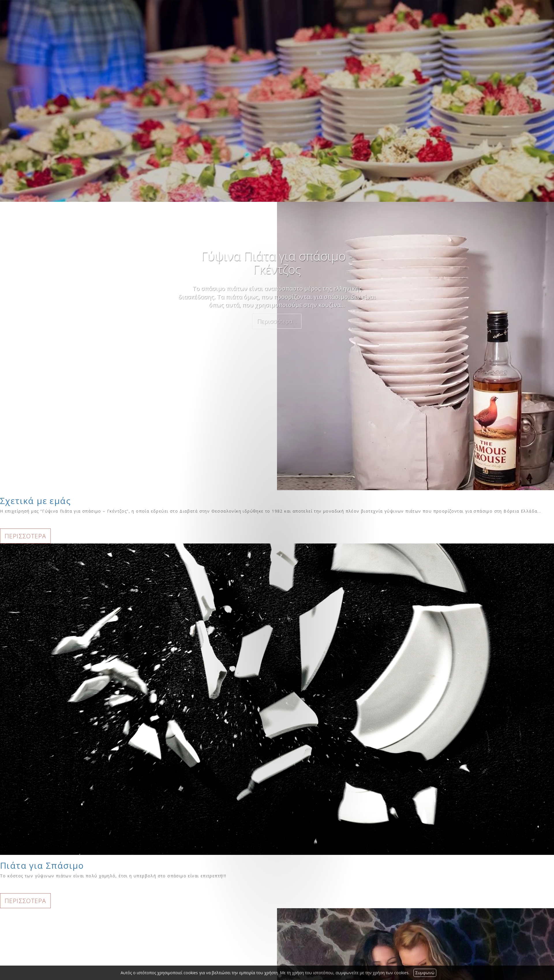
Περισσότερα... (277, 321)
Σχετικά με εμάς (35, 501)
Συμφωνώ (425, 973)
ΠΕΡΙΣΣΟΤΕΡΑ (25, 536)
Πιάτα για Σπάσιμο (42, 865)
